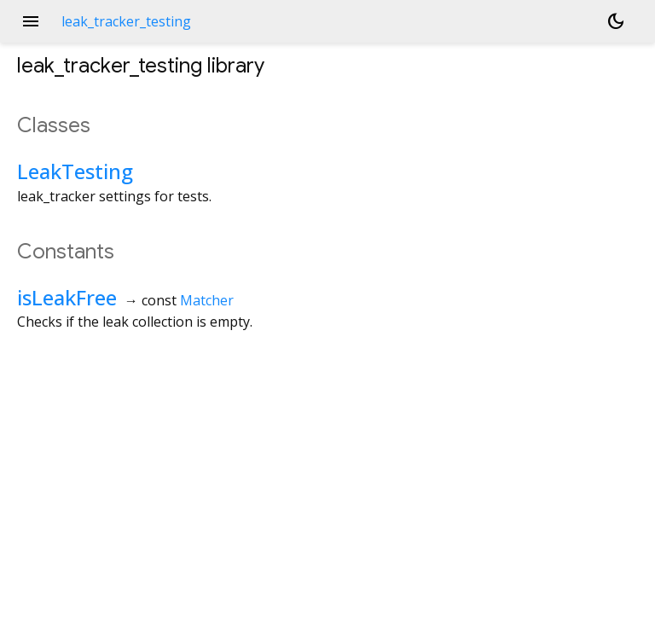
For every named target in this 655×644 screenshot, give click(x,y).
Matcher (207, 300)
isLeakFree (67, 297)
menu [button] (31, 21)
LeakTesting (75, 171)
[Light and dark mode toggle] (616, 21)
